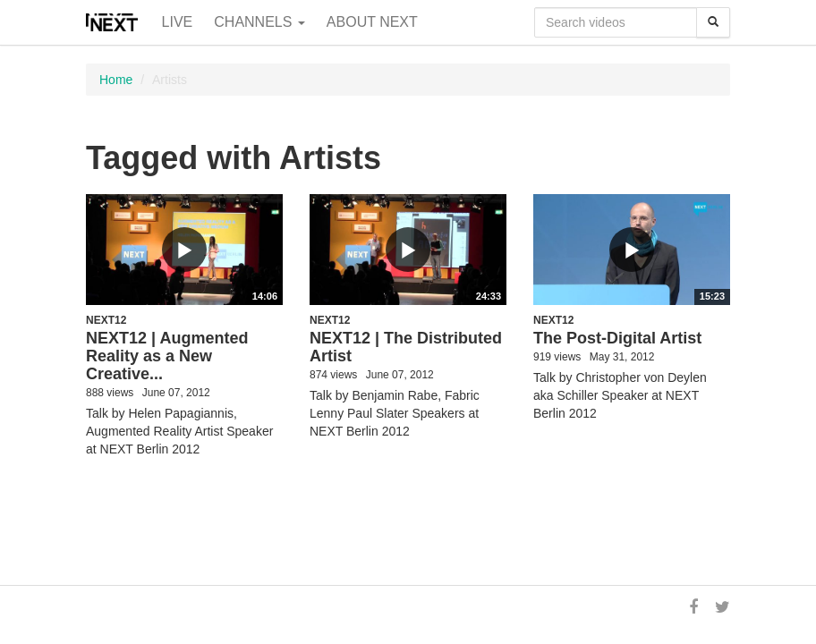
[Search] (713, 22)
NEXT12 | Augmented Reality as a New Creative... (167, 356)
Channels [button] (259, 22)
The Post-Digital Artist (617, 338)
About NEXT (372, 22)
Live (178, 22)
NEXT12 (106, 320)
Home (116, 80)
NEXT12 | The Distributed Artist (406, 347)
